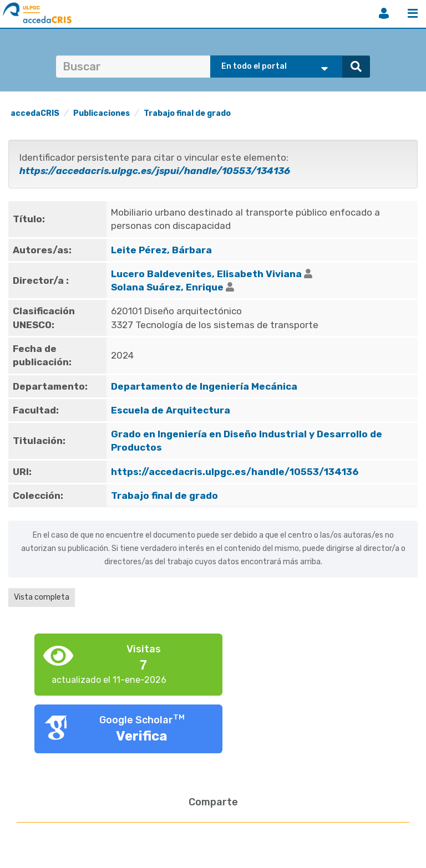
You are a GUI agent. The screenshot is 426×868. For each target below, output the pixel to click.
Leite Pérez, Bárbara (161, 250)
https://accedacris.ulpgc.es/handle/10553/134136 (235, 472)
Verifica (142, 736)
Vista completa (42, 597)
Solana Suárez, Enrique (167, 287)
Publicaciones (102, 113)
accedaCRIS (35, 113)
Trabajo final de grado (187, 113)
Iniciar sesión (384, 13)
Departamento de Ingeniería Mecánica (204, 386)
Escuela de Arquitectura (171, 410)
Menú (413, 13)
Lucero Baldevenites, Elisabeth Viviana (206, 274)
